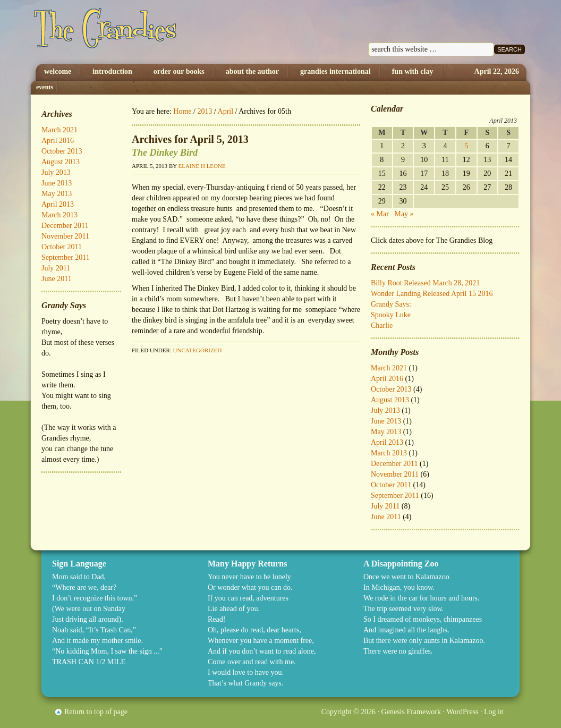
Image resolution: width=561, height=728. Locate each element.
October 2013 (391, 389)
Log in (494, 712)
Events (45, 87)
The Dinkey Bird (165, 153)
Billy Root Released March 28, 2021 (425, 283)
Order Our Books (179, 71)
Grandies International (335, 71)
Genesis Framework (411, 712)
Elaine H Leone (202, 166)
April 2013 (387, 442)
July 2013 (385, 410)
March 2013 (389, 453)
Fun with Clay (413, 71)
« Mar (380, 214)
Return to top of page (96, 712)
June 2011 (386, 517)
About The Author (252, 71)
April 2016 (387, 379)
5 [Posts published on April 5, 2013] (466, 146)
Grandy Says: (391, 304)
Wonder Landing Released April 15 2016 (432, 294)
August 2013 (390, 400)
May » (404, 214)
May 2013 (386, 432)
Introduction (112, 71)
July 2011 (385, 506)
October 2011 (391, 485)
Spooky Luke (391, 315)
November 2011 (395, 474)
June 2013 (386, 421)
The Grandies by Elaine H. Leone (141, 32)
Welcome (58, 71)
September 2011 (395, 496)
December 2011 (394, 464)
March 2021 (389, 368)
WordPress (462, 712)
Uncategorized (198, 350)
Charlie (382, 325)
